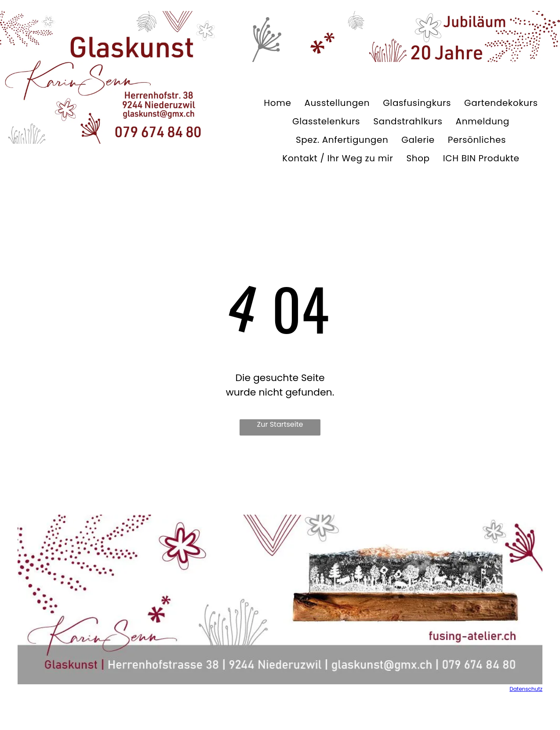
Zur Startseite (280, 424)
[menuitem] (277, 103)
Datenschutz (526, 689)
